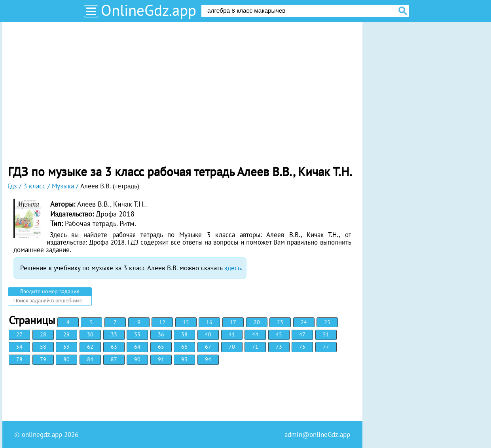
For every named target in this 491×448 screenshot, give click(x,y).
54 (19, 347)
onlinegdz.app (42, 435)
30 (90, 334)
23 (280, 322)
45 (279, 334)
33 (114, 334)
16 (209, 322)
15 (186, 322)
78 (19, 359)
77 (326, 347)
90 (137, 359)
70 (232, 347)
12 (162, 322)
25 (327, 322)
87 (114, 359)
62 (90, 347)
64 (137, 347)
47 (302, 334)
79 (43, 359)
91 (161, 359)
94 (208, 359)
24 (304, 322)
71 (255, 347)
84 (90, 359)
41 (232, 334)
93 (184, 359)
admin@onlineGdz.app (317, 435)
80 (66, 359)
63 (114, 347)
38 (184, 334)
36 (161, 334)
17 (233, 322)
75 (302, 347)
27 (19, 334)
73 (279, 347)
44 (255, 334)
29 (66, 334)
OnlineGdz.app (149, 10)
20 (257, 322)
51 (326, 334)
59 (66, 347)
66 (184, 347)
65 (161, 347)
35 (137, 334)
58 (43, 347)
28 (43, 334)
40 (208, 334)
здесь (233, 268)
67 (208, 347)
